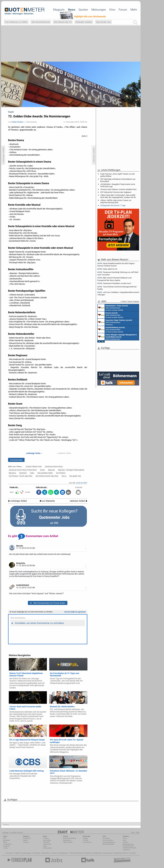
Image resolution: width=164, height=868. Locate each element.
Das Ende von (103, 22)
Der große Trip (75, 476)
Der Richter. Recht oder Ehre (47, 476)
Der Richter (61, 473)
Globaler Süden (84, 22)
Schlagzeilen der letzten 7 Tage (113, 205)
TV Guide (71, 853)
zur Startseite (47, 501)
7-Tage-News (7, 844)
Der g (64, 476)
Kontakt (125, 842)
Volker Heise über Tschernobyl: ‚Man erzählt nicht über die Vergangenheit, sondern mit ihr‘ (118, 196)
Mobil (5, 842)
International (47, 844)
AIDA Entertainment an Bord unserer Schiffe (113, 308)
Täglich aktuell (68, 842)
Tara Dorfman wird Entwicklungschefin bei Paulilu (117, 288)
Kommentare (16, 460)
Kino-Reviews (87, 842)
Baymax (52, 470)
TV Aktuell (17, 853)
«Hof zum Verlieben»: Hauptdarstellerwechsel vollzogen (118, 293)
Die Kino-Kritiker (108, 840)
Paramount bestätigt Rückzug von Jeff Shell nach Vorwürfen (118, 273)
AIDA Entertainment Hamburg (115, 322)
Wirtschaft (46, 842)
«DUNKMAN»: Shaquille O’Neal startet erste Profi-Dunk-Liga (118, 185)
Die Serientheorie (41, 22)
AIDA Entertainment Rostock (117, 337)
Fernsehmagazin (26, 853)
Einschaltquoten (62, 853)
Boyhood (23, 473)
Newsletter (6, 840)
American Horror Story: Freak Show (23, 470)
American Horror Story (54, 466)
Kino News (9, 853)
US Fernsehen (45, 853)
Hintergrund (27, 838)
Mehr (134, 9)
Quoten (83, 9)
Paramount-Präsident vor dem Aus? (114, 283)
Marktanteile (67, 840)
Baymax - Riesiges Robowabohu (71, 470)
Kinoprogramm (108, 853)
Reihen (25, 840)
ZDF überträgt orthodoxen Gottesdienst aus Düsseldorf (118, 180)
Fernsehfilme (88, 853)
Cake (32, 473)
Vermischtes (47, 840)
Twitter (5, 848)
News (72, 9)
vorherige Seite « (34, 453)
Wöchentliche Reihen (70, 838)
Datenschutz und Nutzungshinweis (128, 845)
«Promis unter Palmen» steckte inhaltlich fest (118, 189)
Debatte (85, 838)
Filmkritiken (36, 853)
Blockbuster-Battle (108, 844)
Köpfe (45, 846)
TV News (53, 853)
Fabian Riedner (17, 122)
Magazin (59, 9)
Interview (26, 842)
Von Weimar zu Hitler (16, 22)
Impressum (126, 850)
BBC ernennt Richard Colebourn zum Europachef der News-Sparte (114, 279)
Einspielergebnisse (109, 842)
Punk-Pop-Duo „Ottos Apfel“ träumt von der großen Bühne (117, 175)
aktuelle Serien (97, 853)
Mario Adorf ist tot (107, 269)
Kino (112, 9)
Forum (123, 9)
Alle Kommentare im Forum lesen (48, 603)
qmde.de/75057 (82, 483)
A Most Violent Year (34, 466)
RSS (5, 838)
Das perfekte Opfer (45, 473)
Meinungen (99, 9)
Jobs (124, 840)
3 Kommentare (31, 122)
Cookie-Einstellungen (129, 848)
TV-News (46, 838)
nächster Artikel (79, 501)
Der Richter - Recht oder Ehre (21, 476)
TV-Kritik (85, 840)
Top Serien (132, 853)
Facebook (6, 846)
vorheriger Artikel (17, 501)
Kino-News (106, 838)
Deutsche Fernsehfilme (121, 853)
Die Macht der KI (63, 22)
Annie (42, 470)
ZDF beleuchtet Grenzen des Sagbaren (116, 192)
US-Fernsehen (47, 848)
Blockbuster (79, 853)
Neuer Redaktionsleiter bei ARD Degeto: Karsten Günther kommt (116, 264)
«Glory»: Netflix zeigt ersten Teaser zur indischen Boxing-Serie (116, 201)
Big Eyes (12, 473)
